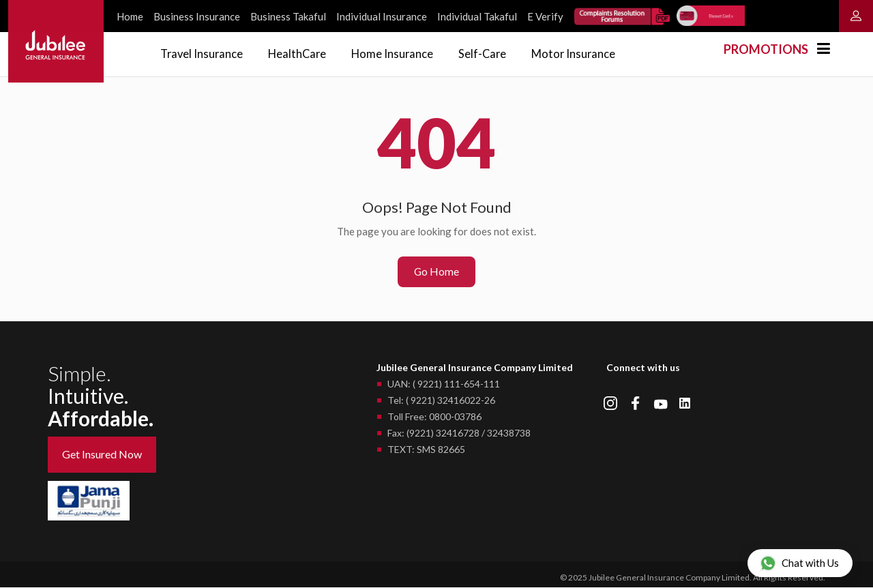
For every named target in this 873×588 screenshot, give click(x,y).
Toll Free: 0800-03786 (434, 418)
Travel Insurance (203, 53)
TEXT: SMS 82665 (426, 451)
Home (130, 16)
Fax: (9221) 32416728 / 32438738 (459, 434)
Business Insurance (197, 16)
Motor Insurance (588, 53)
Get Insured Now (102, 455)
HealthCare (302, 53)
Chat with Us (799, 563)
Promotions (766, 49)
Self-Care (494, 53)
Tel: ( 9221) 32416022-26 (441, 401)
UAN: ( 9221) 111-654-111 (444, 385)
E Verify (545, 16)
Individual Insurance (382, 16)
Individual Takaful (477, 16)
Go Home (437, 272)
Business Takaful (288, 16)
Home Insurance (401, 53)
